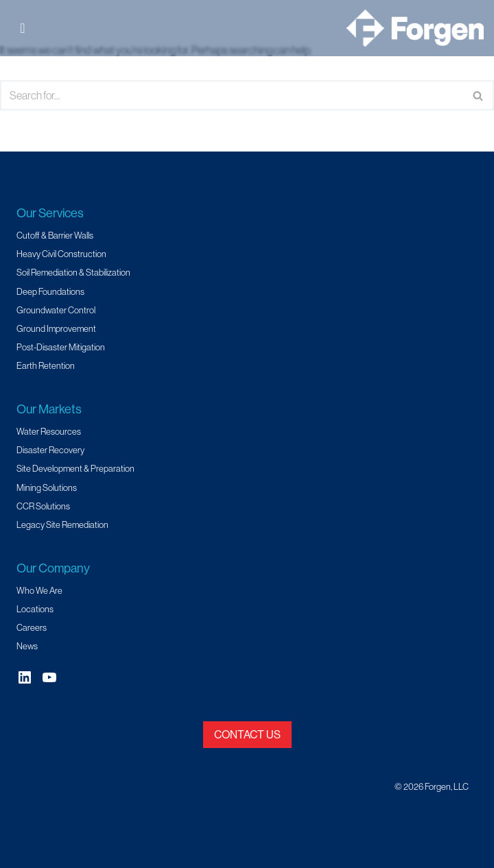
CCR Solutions (43, 506)
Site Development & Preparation (75, 468)
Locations (35, 609)
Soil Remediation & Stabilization (73, 272)
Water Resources (49, 431)
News (27, 646)
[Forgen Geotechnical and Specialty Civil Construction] (415, 28)
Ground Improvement (56, 328)
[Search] (232, 95)
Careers (32, 627)
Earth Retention (46, 365)
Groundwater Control (56, 310)
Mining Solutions (47, 487)
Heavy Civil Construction (61, 254)
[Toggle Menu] (27, 28)
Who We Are (39, 590)
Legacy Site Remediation (62, 525)
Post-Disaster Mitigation (61, 347)
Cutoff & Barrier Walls (55, 235)
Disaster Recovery (50, 450)
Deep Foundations (50, 291)
